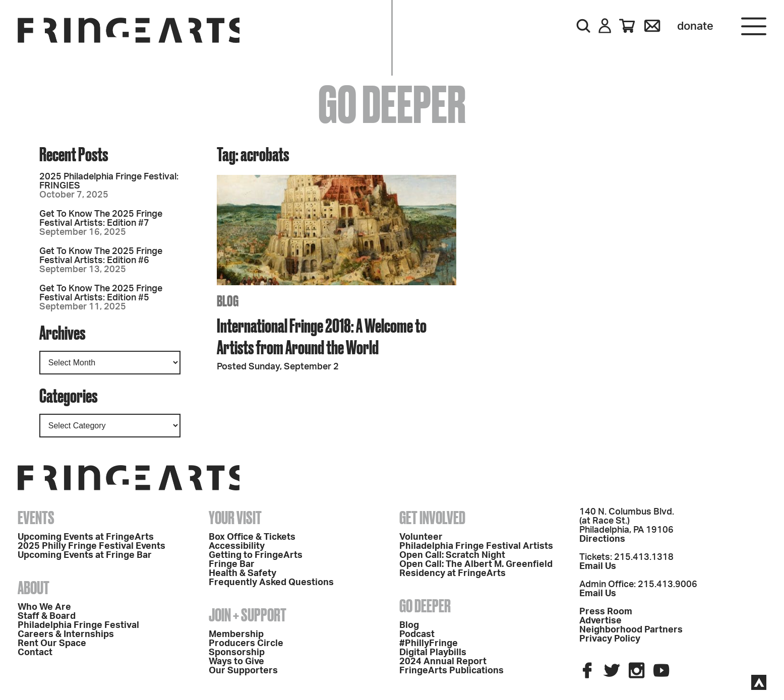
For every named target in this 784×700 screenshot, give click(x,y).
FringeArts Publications (451, 671)
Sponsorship (237, 653)
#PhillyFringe (429, 644)
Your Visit (235, 518)
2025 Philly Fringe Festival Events (92, 546)
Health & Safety (243, 574)
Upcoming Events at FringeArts (86, 537)
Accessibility (237, 546)
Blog (409, 625)
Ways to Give (236, 662)
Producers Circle (246, 644)
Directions (602, 539)
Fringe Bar (232, 564)
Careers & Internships (66, 634)
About (34, 588)
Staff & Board (47, 616)
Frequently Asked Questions (271, 583)
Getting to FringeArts (256, 555)
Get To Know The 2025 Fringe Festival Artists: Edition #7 (101, 219)
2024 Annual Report (443, 662)
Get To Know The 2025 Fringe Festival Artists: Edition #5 (101, 293)
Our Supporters (243, 671)
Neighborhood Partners (631, 630)
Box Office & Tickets (252, 537)
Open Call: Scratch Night (452, 555)
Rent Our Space (52, 644)
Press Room (606, 612)
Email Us (598, 566)
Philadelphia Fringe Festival (78, 625)
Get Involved (432, 518)
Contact (35, 653)
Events (36, 518)
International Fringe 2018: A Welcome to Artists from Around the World (322, 336)
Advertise (600, 621)
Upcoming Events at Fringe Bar (85, 555)
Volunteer (421, 537)
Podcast (417, 634)
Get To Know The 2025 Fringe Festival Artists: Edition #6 (101, 256)
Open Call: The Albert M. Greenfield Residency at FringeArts (476, 569)
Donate (695, 26)
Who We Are (44, 607)
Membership (236, 634)
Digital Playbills (433, 653)
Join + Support (248, 615)
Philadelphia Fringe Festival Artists (476, 546)
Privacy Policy (610, 639)
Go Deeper (425, 606)
